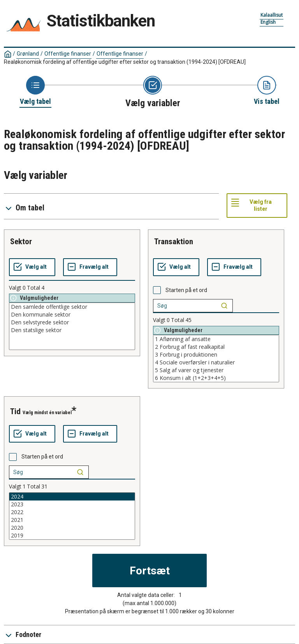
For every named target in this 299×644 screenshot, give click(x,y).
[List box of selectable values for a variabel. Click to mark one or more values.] (72, 326)
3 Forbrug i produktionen (216, 355)
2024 (72, 497)
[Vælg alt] (32, 267)
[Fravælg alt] (90, 267)
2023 (72, 504)
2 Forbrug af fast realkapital (216, 347)
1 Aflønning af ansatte (216, 339)
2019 (72, 535)
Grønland (28, 54)
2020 (72, 528)
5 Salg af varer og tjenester (216, 370)
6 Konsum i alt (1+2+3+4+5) (216, 378)
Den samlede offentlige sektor (72, 307)
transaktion (174, 241)
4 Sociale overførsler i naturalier (216, 362)
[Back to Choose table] (35, 91)
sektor (21, 241)
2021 (72, 520)
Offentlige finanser (68, 54)
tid (15, 411)
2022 (72, 512)
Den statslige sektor (72, 330)
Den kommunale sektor (72, 315)
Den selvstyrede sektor (72, 322)
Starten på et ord (186, 290)
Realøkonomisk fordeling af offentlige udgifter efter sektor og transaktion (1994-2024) (125, 62)
